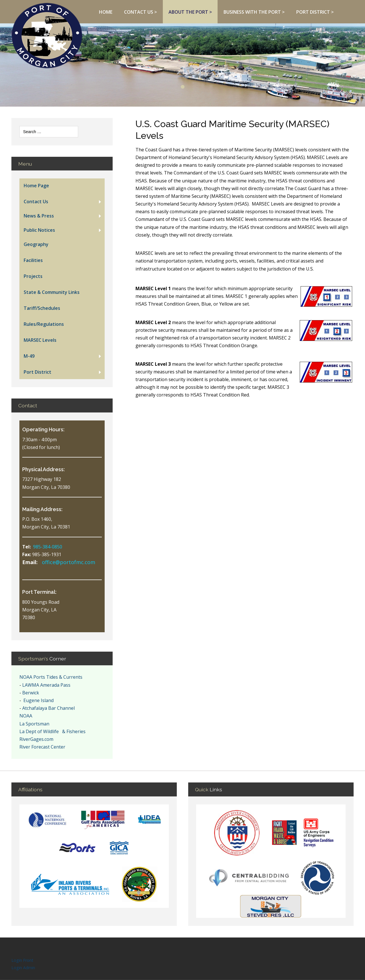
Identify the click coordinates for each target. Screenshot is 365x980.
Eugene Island (38, 700)
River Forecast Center (42, 747)
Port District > (315, 12)
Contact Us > (140, 12)
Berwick (31, 693)
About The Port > (190, 12)
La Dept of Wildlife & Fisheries (52, 731)
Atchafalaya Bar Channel (48, 708)
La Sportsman (34, 724)
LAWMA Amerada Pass (46, 685)
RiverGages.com (36, 739)
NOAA (26, 716)
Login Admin (23, 968)
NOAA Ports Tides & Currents (51, 677)
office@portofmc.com (69, 562)
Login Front (22, 960)
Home (106, 12)
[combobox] (49, 132)
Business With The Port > (254, 12)
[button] (62, 202)
